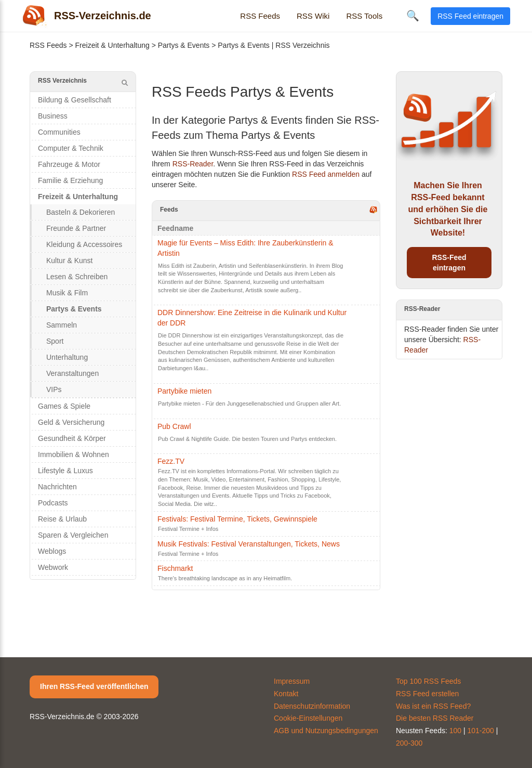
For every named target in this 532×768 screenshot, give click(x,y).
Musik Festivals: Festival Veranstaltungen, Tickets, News (249, 544)
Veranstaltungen (72, 373)
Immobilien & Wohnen (74, 454)
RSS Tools (364, 16)
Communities (59, 132)
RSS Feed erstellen (427, 694)
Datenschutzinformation (312, 706)
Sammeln (62, 325)
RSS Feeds (260, 16)
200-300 (409, 743)
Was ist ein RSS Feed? (433, 706)
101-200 (481, 731)
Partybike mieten (184, 391)
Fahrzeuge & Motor (69, 164)
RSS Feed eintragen (470, 16)
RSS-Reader (193, 164)
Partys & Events (184, 45)
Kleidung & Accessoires (84, 244)
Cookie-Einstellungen (308, 718)
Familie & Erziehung (70, 180)
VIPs (54, 389)
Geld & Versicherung (71, 422)
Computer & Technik (71, 148)
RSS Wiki (313, 16)
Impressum (292, 681)
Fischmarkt (175, 568)
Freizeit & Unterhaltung (112, 45)
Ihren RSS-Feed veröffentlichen (94, 686)
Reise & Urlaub (62, 519)
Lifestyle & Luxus (65, 471)
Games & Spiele (64, 406)
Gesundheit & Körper (72, 438)
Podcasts (53, 503)
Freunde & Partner (76, 228)
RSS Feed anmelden (326, 174)
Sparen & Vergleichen (73, 535)
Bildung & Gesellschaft (75, 100)
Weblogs (52, 551)
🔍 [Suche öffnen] (413, 16)
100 (455, 731)
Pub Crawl (174, 426)
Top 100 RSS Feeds (428, 681)
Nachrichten (57, 487)
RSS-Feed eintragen (449, 263)
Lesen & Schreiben (77, 277)
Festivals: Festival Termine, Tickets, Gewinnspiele (237, 519)
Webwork (53, 567)
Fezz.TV (171, 461)
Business (53, 116)
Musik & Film (67, 293)
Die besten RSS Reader (435, 718)
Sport (55, 341)
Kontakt (286, 694)
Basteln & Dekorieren (81, 212)
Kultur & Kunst (70, 261)
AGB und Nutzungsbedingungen (326, 731)
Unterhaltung (67, 357)
